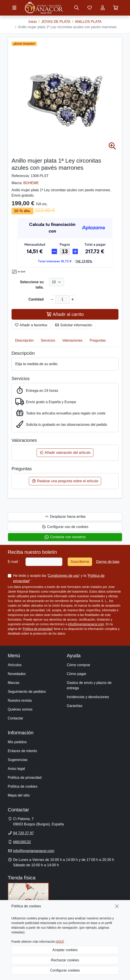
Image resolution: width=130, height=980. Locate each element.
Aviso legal (16, 769)
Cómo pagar (77, 674)
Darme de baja (108, 562)
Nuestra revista (20, 700)
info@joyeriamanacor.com (86, 624)
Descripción (24, 340)
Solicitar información (74, 325)
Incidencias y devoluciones (88, 697)
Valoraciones (72, 340)
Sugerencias (18, 760)
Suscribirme (80, 562)
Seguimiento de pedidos (27, 692)
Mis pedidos (17, 742)
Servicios (48, 340)
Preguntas (98, 340)
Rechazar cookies (65, 960)
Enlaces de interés (22, 751)
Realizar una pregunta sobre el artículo (65, 481)
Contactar (15, 718)
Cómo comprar (79, 665)
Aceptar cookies (65, 950)
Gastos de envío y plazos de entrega (89, 685)
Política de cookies (23, 786)
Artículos (15, 665)
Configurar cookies (65, 970)
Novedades (17, 674)
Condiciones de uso (64, 576)
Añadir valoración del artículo (65, 453)
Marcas (14, 683)
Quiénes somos (20, 709)
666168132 (22, 842)
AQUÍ (60, 942)
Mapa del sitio (19, 795)
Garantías (75, 706)
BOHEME (31, 183)
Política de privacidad (38, 629)
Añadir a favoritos (31, 325)
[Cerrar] (117, 906)
